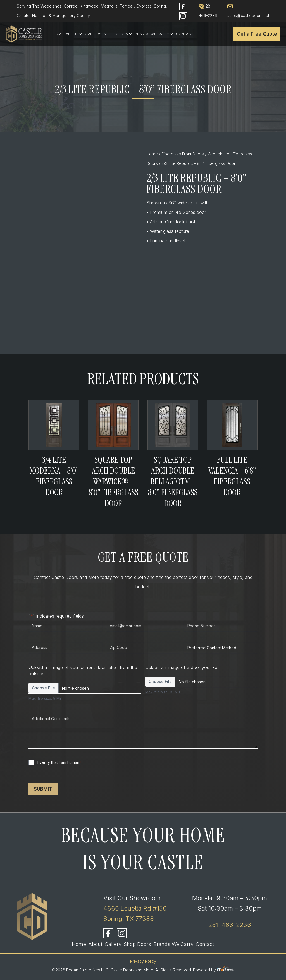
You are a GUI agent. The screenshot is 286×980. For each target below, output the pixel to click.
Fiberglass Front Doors (183, 154)
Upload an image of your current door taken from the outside (83, 671)
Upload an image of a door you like (181, 667)
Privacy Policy (143, 961)
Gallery (93, 34)
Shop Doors (116, 34)
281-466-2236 (230, 925)
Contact (185, 34)
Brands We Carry (152, 34)
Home (58, 34)
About (72, 34)
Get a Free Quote (257, 34)
